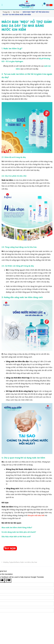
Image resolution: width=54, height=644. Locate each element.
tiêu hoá (34, 562)
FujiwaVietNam (14, 562)
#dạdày (6, 562)
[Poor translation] (8, 581)
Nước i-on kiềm (25, 562)
